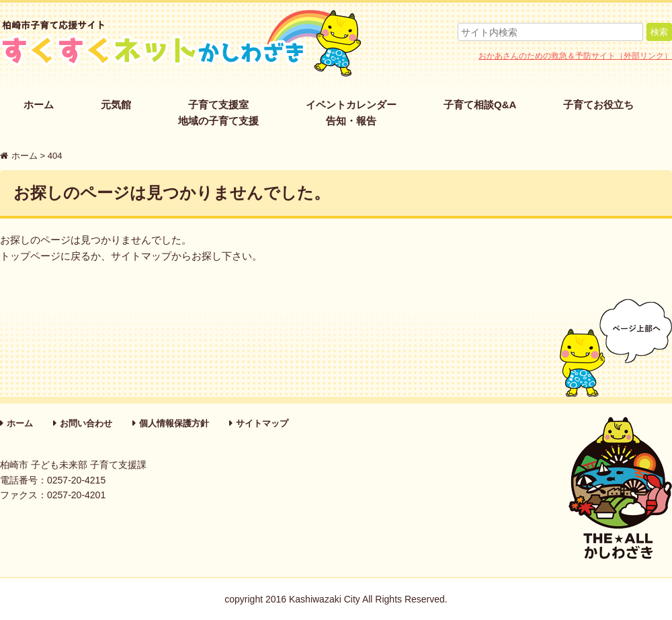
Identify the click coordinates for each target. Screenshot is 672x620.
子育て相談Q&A (480, 105)
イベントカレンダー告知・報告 (351, 113)
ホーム (39, 105)
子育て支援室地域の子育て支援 (218, 113)
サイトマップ (141, 256)
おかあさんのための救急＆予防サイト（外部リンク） (575, 56)
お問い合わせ (86, 423)
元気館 (116, 105)
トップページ (30, 256)
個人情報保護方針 (174, 423)
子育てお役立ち (598, 105)
